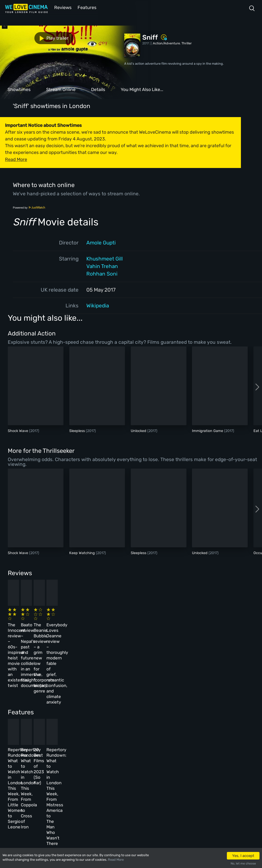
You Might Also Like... (142, 89)
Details (98, 89)
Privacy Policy (118, 793)
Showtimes (19, 89)
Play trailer (22, 38)
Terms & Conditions (121, 782)
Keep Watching (83, 552)
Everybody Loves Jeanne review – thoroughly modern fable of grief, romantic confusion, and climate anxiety (206, 630)
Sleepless (78, 430)
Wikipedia (98, 305)
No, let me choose (243, 863)
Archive (112, 771)
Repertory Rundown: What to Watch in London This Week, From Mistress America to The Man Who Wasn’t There (207, 708)
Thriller (187, 43)
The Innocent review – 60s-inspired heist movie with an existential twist (32, 624)
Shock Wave (18, 430)
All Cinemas (82, 760)
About (111, 760)
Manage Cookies (119, 804)
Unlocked (139, 430)
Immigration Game (208, 430)
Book (46, 771)
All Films (49, 782)
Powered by (29, 207)
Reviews (62, 7)
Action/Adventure (166, 43)
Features (87, 7)
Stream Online (61, 89)
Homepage (50, 760)
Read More (116, 860)
